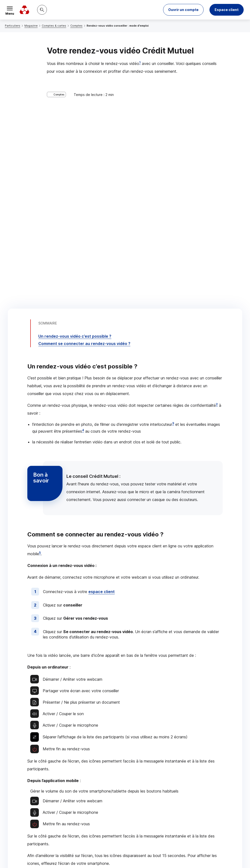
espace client (102, 369)
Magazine (31, 26)
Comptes (76, 26)
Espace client (227, 10)
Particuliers (13, 26)
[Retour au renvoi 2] (28, 793)
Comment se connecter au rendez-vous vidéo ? (84, 121)
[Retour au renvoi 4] (174, 816)
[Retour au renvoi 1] (240, 778)
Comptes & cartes (54, 26)
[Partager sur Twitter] (144, 729)
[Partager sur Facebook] (155, 729)
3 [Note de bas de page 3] (173, 201)
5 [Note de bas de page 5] (40, 330)
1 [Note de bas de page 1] (140, 62)
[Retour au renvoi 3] (103, 807)
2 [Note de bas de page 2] (217, 182)
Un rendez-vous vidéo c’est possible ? (75, 114)
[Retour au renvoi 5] (216, 831)
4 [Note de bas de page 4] (83, 208)
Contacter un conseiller (180, 690)
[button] (183, 10)
